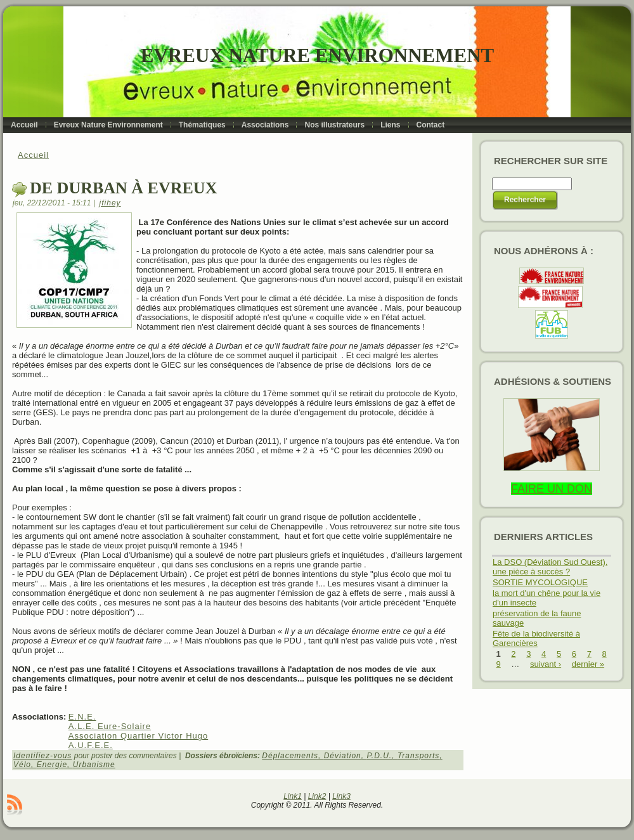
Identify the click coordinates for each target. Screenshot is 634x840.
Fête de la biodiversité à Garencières (536, 638)
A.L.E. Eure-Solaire (110, 726)
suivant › (546, 663)
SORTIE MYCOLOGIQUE (540, 582)
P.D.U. (379, 756)
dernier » (588, 663)
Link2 (317, 796)
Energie (52, 765)
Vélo (22, 765)
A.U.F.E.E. (91, 745)
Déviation (343, 756)
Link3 (341, 796)
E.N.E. (82, 717)
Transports (418, 756)
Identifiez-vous (42, 756)
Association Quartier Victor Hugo (138, 736)
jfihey (110, 203)
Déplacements (290, 756)
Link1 (293, 796)
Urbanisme (94, 765)
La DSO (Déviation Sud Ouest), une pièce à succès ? (550, 567)
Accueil (33, 155)
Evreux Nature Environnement (317, 55)
